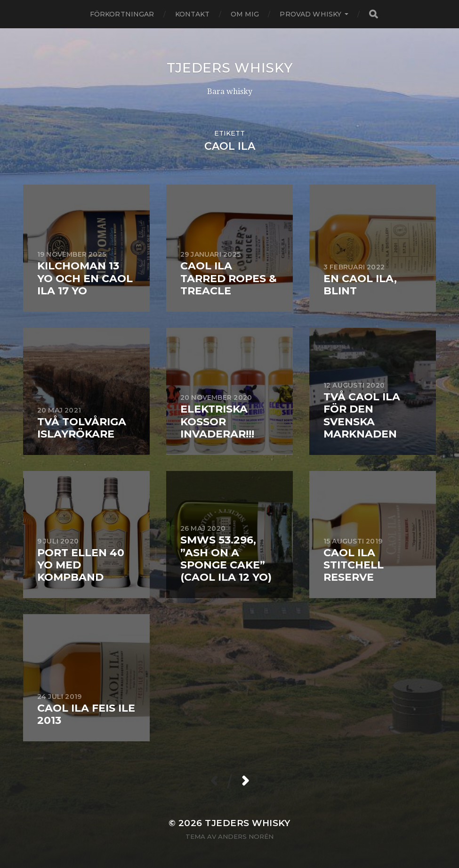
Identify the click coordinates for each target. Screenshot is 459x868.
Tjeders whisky (230, 68)
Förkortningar (122, 14)
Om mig (245, 14)
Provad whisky (310, 14)
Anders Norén (246, 836)
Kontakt (193, 14)
